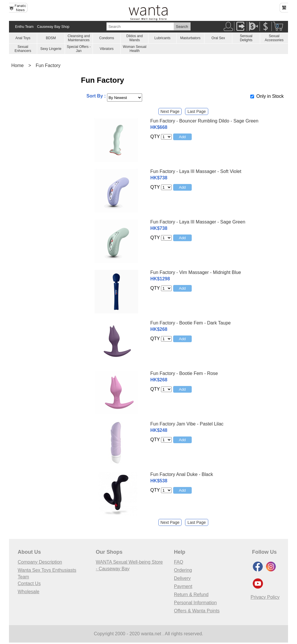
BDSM (51, 38)
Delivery (182, 578)
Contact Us (29, 583)
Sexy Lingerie (51, 49)
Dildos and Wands (134, 38)
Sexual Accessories (274, 38)
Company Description (40, 562)
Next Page (170, 111)
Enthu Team (24, 27)
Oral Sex (218, 38)
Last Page (197, 111)
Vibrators (107, 49)
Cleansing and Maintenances (79, 38)
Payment (183, 586)
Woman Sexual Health (135, 49)
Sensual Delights (246, 38)
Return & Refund (191, 595)
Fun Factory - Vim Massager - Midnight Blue (196, 272)
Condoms (107, 38)
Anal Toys (23, 38)
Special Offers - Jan (79, 49)
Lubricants (162, 38)
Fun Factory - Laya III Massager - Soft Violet (196, 171)
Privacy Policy (265, 597)
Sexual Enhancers (23, 49)
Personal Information (195, 603)
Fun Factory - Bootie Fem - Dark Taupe (190, 323)
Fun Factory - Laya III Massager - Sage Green (198, 222)
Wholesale (29, 592)
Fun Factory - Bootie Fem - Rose (184, 373)
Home (18, 65)
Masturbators (190, 38)
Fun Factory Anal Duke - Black (182, 474)
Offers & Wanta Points (197, 611)
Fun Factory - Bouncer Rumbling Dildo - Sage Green (204, 121)
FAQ (179, 562)
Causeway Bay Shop (53, 27)
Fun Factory (48, 65)
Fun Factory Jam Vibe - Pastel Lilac (187, 424)
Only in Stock (270, 96)
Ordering (183, 570)
